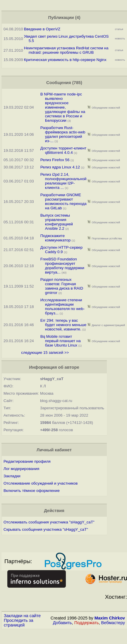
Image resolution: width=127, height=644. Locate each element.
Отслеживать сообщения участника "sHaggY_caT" (49, 522)
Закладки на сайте (22, 616)
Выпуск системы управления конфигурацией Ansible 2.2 (57, 222)
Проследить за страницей (19, 623)
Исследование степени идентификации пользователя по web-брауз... (62, 307)
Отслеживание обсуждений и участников (41, 483)
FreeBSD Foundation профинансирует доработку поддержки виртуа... (62, 266)
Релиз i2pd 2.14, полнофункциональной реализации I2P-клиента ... (63, 181)
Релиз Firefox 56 (55, 160)
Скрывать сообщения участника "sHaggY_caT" (46, 529)
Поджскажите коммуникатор (55, 238)
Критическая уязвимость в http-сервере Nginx (65, 60)
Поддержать (87, 623)
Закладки (12, 476)
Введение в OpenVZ (42, 29)
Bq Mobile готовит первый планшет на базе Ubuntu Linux (61, 341)
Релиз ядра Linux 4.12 (60, 167)
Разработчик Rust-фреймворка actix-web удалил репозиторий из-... (63, 134)
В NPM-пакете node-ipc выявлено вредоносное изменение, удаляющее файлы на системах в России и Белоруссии (63, 107)
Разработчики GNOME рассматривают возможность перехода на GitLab (63, 201)
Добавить (62, 623)
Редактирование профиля (27, 461)
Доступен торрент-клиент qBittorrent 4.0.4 (63, 150)
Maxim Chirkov (110, 618)
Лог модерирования (21, 469)
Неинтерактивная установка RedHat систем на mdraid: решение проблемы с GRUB (66, 50)
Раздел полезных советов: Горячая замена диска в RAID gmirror (62, 286)
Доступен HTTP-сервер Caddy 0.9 (61, 250)
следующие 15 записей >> (45, 353)
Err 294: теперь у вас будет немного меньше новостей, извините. (63, 325)
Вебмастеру (113, 623)
